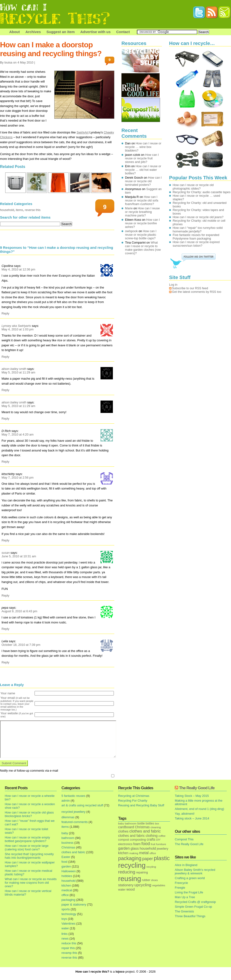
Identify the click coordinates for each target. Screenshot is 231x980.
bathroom (68, 838)
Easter (66, 857)
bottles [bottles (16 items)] (150, 823)
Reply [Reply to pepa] (5, 629)
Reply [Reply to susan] (5, 595)
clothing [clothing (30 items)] (151, 836)
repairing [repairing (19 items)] (142, 872)
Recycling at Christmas (134, 796)
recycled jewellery (73, 812)
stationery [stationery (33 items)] (126, 885)
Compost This (184, 839)
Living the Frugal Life (189, 892)
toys (64, 919)
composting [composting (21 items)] (138, 840)
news (65, 938)
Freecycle (181, 883)
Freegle (180, 888)
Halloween (69, 871)
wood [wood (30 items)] (131, 889)
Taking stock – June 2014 (192, 818)
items (19, 210)
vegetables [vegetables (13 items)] (159, 885)
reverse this (33, 210)
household (7, 210)
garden (66, 866)
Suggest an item (61, 32)
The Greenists (184, 911)
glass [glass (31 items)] (135, 848)
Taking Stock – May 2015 (192, 796)
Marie (129, 208)
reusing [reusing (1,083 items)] (130, 879)
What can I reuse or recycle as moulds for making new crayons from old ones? (31, 883)
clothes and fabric (73, 852)
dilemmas (68, 817)
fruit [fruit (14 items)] (153, 844)
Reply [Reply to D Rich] (5, 462)
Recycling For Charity (133, 801)
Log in (173, 285)
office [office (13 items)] (153, 853)
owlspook (131, 231)
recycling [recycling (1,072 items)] (132, 865)
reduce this (69, 943)
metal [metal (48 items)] (144, 853)
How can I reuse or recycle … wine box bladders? (143, 147)
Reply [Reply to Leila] (5, 662)
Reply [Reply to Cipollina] (5, 313)
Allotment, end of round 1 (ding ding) (199, 809)
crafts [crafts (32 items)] (151, 839)
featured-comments (75, 822)
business (68, 843)
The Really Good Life (197, 788)
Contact (123, 32)
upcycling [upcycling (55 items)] (143, 885)
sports (66, 909)
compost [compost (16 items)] (124, 840)
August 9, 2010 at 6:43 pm (19, 611)
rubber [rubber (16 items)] (146, 880)
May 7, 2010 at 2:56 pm (17, 478)
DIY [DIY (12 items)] (158, 840)
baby (65, 833)
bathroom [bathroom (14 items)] (131, 823)
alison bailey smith (14, 369)
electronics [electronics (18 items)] (125, 844)
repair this (68, 948)
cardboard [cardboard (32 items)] (126, 827)
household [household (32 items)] (148, 848)
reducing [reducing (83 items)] (127, 872)
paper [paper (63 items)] (148, 859)
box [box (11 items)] (157, 823)
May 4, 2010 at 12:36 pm (18, 269)
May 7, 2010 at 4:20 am (17, 434)
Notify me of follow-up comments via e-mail (29, 771)
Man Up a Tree (185, 897)
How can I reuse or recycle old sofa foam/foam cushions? (142, 200)
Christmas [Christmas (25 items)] (142, 827)
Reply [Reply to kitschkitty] (5, 540)
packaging (68, 900)
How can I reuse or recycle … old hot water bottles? (143, 170)
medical (67, 890)
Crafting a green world (190, 878)
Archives (33, 32)
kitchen (66, 885)
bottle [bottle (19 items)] (141, 823)
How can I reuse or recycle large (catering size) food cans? (27, 848)
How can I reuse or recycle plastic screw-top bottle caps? (141, 235)
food (64, 862)
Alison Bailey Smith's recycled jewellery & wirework (195, 872)
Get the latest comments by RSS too (197, 292)
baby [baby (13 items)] (121, 823)
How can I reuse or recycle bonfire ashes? (142, 223)
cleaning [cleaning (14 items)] (156, 827)
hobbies (67, 876)
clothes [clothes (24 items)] (123, 831)
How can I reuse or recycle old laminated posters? (143, 181)
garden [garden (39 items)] (124, 848)
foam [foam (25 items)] (137, 844)
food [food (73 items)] (146, 844)
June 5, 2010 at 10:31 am (19, 556)
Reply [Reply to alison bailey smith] (5, 390)
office (65, 895)
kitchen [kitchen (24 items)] (123, 853)
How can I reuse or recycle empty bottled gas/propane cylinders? (27, 839)
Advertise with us (95, 32)
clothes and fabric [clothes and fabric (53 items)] (145, 831)
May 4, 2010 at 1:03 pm (17, 329)
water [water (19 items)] (122, 889)
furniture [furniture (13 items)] (161, 844)
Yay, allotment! (185, 814)
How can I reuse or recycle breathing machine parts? (142, 212)
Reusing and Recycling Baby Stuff (141, 805)
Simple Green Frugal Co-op (193, 907)
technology (69, 914)
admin (66, 801)
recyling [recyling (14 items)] (151, 867)
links (65, 934)
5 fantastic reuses (73, 796)
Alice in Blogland (186, 865)
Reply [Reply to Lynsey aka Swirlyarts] (5, 357)
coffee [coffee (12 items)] (162, 836)
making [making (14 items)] (134, 853)
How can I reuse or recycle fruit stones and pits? (142, 158)
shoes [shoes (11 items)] (154, 880)
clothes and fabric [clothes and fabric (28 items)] (131, 836)
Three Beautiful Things (190, 916)
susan (5, 553)
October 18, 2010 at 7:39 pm (21, 645)
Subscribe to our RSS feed (190, 288)
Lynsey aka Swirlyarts (16, 326)
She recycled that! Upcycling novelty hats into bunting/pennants (29, 856)
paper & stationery (74, 904)
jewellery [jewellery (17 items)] (162, 849)
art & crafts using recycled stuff (82, 805)
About (15, 32)
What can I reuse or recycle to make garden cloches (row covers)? (143, 248)
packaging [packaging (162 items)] (130, 858)
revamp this (69, 953)
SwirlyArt (83, 132)
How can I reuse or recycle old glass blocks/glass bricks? (29, 814)
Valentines (68, 924)
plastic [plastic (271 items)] (162, 858)
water (65, 928)
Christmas (68, 847)
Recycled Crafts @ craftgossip (195, 902)
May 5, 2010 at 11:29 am (18, 372)
